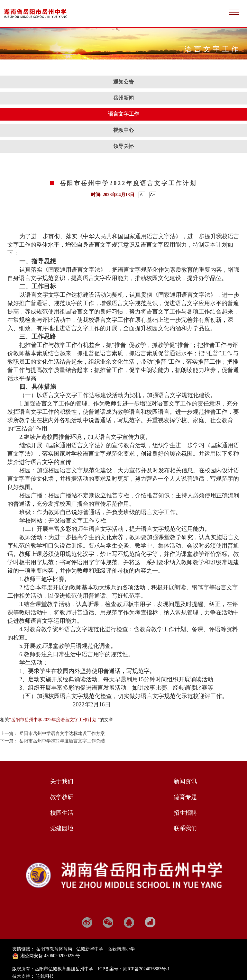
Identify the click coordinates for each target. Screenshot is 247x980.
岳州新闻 (123, 98)
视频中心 (123, 130)
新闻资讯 (185, 781)
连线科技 (45, 976)
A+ (153, 195)
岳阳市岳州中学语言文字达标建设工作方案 (62, 734)
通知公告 (123, 82)
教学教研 (62, 797)
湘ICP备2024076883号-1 (146, 969)
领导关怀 (123, 146)
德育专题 (185, 797)
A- (142, 195)
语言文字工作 (123, 114)
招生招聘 (185, 813)
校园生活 (62, 813)
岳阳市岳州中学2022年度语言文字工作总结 (62, 741)
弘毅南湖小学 (121, 949)
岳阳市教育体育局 (54, 949)
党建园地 (62, 828)
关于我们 (62, 781)
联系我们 (185, 828)
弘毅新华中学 (90, 949)
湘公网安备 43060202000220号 (50, 956)
